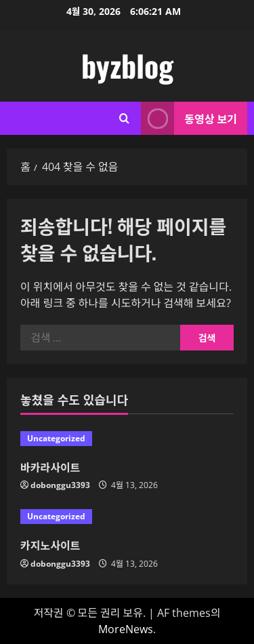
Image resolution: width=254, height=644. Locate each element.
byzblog (127, 65)
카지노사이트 (50, 545)
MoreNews (126, 629)
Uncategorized (56, 438)
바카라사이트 (50, 467)
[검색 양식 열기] (124, 118)
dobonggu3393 (60, 485)
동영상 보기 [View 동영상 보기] (189, 118)
